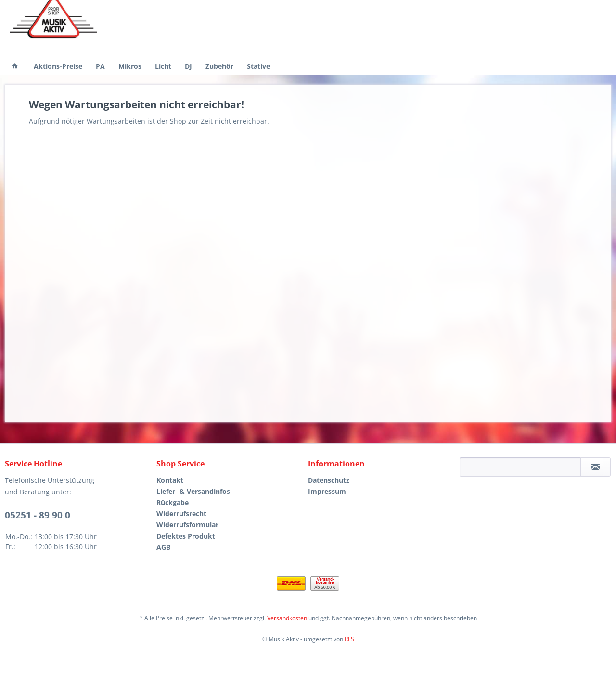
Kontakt (170, 480)
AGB (163, 547)
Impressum (327, 491)
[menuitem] (15, 66)
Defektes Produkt (186, 536)
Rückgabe (173, 502)
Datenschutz (329, 480)
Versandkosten (287, 618)
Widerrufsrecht (181, 513)
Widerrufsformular (187, 524)
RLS (349, 639)
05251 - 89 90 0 (38, 515)
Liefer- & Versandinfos (193, 491)
